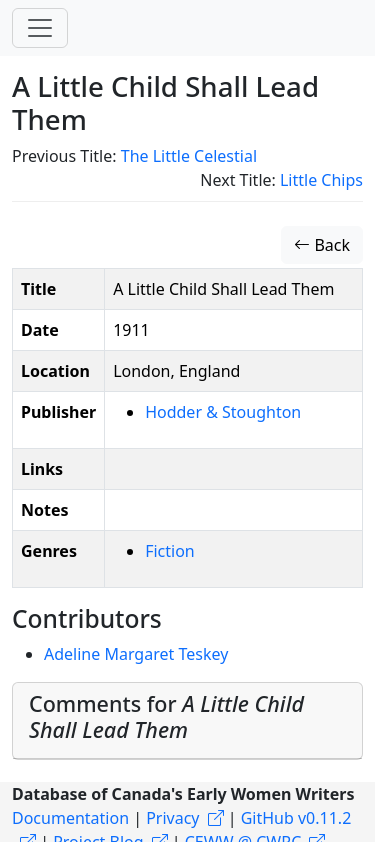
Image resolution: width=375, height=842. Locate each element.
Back (322, 245)
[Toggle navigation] (40, 28)
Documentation (70, 818)
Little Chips (321, 180)
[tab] (187, 721)
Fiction (170, 551)
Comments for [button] (166, 716)
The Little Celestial (189, 156)
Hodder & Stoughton (223, 412)
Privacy (172, 818)
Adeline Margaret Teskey (136, 654)
